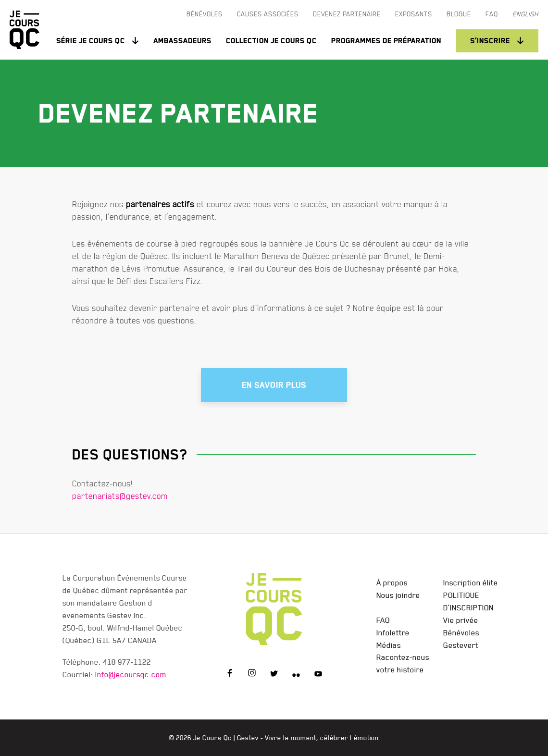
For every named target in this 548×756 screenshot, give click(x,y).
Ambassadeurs (182, 41)
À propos (392, 582)
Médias (389, 645)
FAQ (383, 620)
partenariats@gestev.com (120, 496)
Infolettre (393, 632)
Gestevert (461, 645)
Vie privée (461, 620)
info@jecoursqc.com (131, 674)
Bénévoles (461, 632)
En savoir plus (274, 385)
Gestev (248, 738)
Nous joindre (398, 595)
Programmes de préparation (386, 41)
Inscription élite (471, 582)
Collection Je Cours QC (271, 41)
